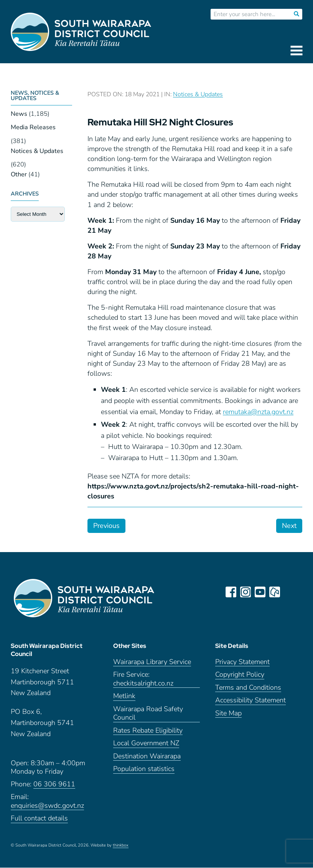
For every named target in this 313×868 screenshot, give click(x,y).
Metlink (124, 697)
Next (289, 526)
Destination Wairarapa (147, 757)
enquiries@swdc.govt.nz (47, 806)
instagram (245, 592)
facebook (231, 592)
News (19, 114)
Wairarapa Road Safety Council (148, 714)
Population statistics (144, 770)
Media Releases (33, 127)
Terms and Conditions (248, 688)
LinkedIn (289, 592)
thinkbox (121, 846)
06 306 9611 (54, 785)
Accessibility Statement (250, 701)
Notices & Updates (37, 151)
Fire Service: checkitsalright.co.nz (143, 680)
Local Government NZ (146, 744)
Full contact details (39, 819)
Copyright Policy (240, 675)
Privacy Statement (242, 662)
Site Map (228, 714)
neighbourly (275, 592)
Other (19, 174)
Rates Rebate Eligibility (148, 731)
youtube (260, 592)
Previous (106, 526)
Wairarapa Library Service (152, 662)
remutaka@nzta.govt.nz (258, 412)
